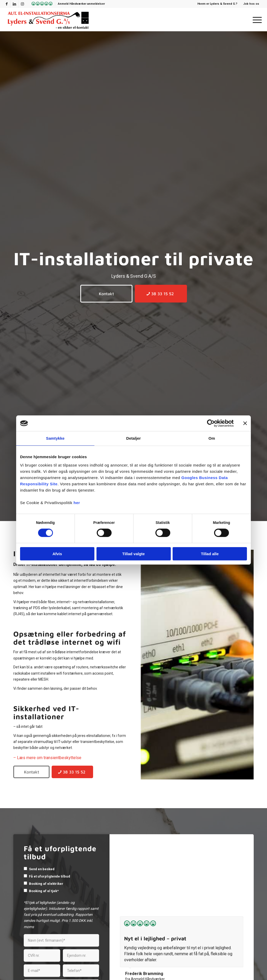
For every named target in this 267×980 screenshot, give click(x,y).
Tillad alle (210, 554)
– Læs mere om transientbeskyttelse (47, 758)
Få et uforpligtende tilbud (50, 876)
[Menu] (256, 20)
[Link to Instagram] (22, 4)
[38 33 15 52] (161, 294)
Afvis (57, 554)
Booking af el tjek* (44, 891)
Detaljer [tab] (133, 438)
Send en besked (42, 869)
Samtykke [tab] (55, 438)
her (77, 503)
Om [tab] (212, 438)
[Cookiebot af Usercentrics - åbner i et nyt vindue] (211, 423)
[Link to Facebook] (7, 4)
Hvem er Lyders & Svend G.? (217, 4)
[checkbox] (25, 869)
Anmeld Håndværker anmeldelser (81, 4)
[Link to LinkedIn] (14, 4)
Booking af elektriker (46, 884)
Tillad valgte (133, 554)
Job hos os (251, 4)
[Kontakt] (106, 294)
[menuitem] (41, 4)
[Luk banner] (245, 423)
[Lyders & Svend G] (48, 20)
